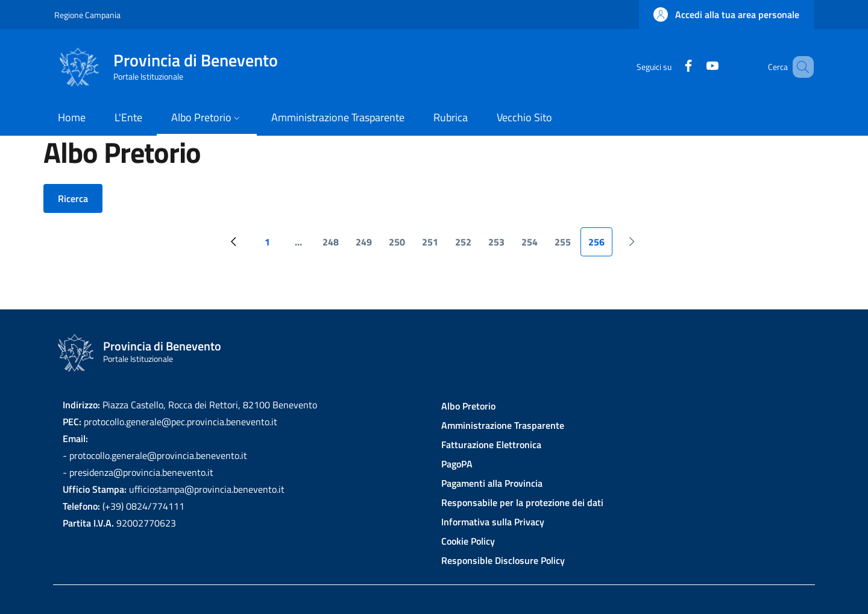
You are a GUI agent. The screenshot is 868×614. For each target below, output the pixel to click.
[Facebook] (671, 67)
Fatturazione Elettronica (491, 445)
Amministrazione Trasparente (503, 425)
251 (434, 245)
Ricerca (73, 198)
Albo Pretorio (468, 406)
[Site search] (799, 67)
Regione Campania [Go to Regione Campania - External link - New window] (87, 15)
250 (401, 245)
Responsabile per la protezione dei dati (522, 502)
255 (566, 245)
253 (500, 245)
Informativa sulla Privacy (493, 522)
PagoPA (457, 464)
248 (334, 245)
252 (467, 245)
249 (367, 245)
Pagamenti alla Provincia (492, 483)
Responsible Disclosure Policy (503, 560)
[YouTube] (695, 67)
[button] (726, 14)
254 (533, 245)
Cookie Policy (468, 541)
